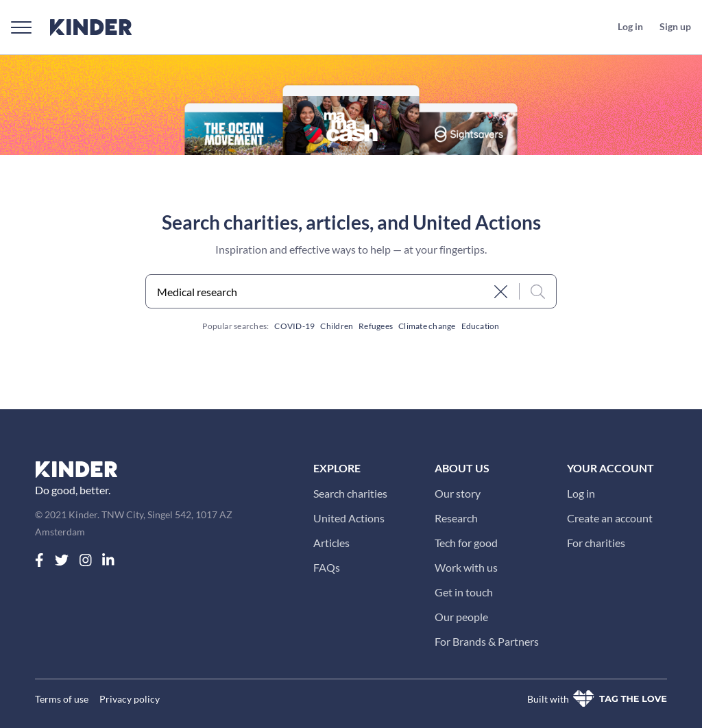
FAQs (327, 567)
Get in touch (464, 592)
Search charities (350, 493)
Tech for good (466, 543)
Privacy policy (130, 699)
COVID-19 (294, 326)
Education (481, 326)
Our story (458, 493)
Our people (461, 617)
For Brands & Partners (487, 641)
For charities (596, 543)
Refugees (376, 326)
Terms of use (62, 699)
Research (456, 518)
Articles (331, 543)
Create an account (610, 518)
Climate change (427, 326)
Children (337, 326)
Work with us (466, 567)
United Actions (349, 518)
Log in (581, 493)
